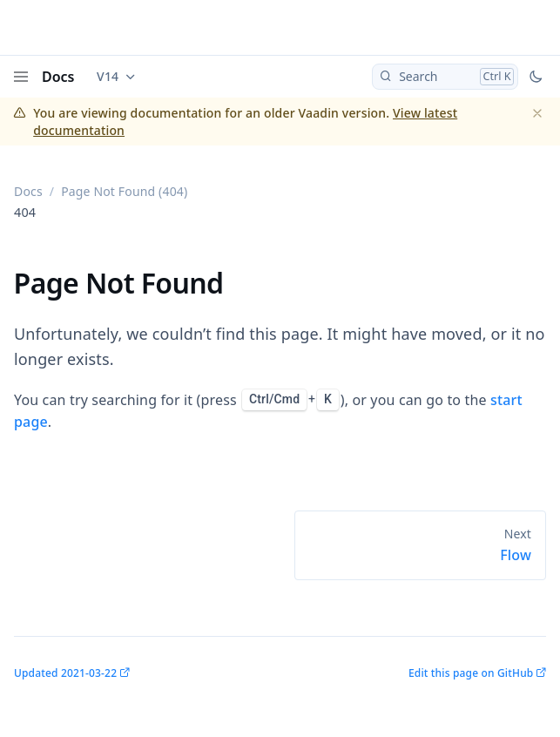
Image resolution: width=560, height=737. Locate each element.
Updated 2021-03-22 (65, 673)
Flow (516, 555)
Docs (58, 77)
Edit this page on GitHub (471, 673)
